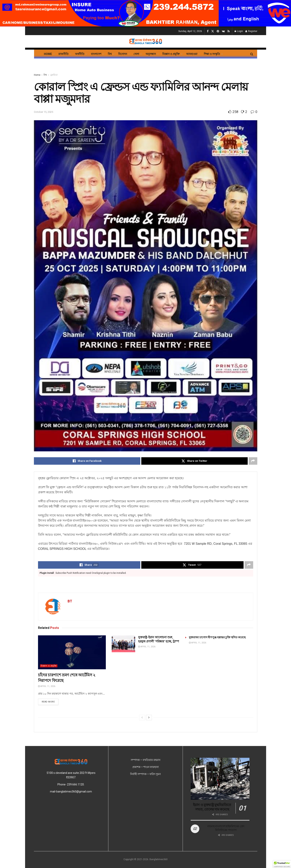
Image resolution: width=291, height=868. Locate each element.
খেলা (136, 54)
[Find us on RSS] (229, 31)
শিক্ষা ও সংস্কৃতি (212, 54)
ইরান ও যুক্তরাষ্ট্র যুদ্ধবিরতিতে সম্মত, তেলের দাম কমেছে (212, 807)
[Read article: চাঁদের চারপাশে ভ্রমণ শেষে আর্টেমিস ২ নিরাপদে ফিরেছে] (72, 652)
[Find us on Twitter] (213, 31)
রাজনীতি (63, 54)
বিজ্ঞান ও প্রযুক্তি (171, 54)
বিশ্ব (110, 54)
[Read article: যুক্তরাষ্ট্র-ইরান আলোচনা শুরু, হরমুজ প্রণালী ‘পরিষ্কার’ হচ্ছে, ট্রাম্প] (123, 644)
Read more (50, 701)
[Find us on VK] (223, 31)
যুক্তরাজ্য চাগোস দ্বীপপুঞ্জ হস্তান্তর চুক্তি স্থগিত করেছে (217, 637)
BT (70, 601)
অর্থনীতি (80, 54)
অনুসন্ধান (151, 54)
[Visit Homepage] (146, 41)
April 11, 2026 (47, 686)
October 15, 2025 (44, 112)
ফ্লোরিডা (54, 75)
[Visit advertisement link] (145, 13)
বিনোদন (123, 54)
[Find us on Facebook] (208, 31)
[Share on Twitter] (194, 461)
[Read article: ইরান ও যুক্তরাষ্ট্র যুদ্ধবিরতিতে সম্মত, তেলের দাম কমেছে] (220, 779)
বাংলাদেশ (96, 54)
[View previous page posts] (142, 718)
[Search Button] (252, 54)
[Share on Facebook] (87, 461)
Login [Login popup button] (239, 31)
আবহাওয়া (192, 54)
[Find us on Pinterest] (218, 31)
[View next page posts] (149, 718)
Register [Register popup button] (251, 31)
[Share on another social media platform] (253, 461)
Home (48, 54)
